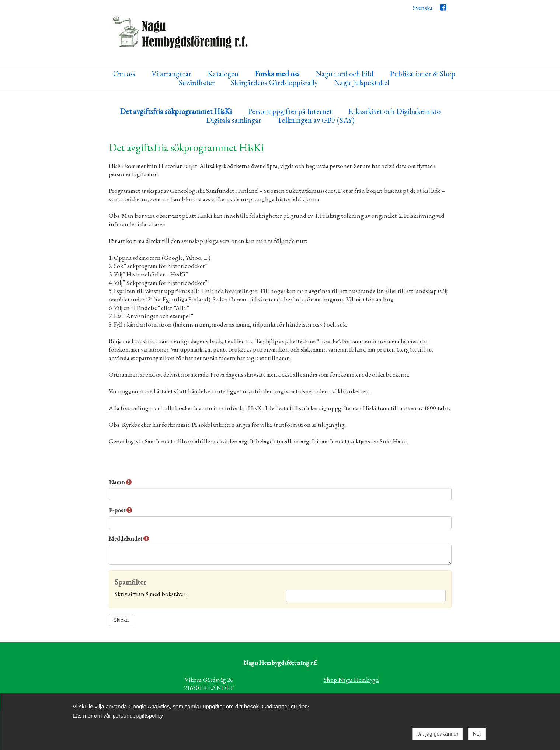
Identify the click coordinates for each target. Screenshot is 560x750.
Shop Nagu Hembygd (351, 680)
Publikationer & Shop (422, 74)
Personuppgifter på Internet (290, 111)
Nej (477, 734)
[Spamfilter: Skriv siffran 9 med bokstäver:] (366, 596)
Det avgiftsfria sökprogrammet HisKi (176, 111)
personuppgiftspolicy (138, 716)
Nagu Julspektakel (362, 83)
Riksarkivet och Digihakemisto (394, 111)
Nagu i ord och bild (345, 74)
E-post (120, 510)
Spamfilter (130, 582)
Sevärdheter (197, 83)
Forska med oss (277, 74)
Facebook (443, 9)
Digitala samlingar (234, 120)
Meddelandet (129, 538)
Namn (120, 482)
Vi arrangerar (171, 74)
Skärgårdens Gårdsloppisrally (274, 83)
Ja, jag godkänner (438, 734)
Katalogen (223, 74)
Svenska (423, 8)
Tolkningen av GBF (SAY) (316, 120)
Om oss (124, 74)
